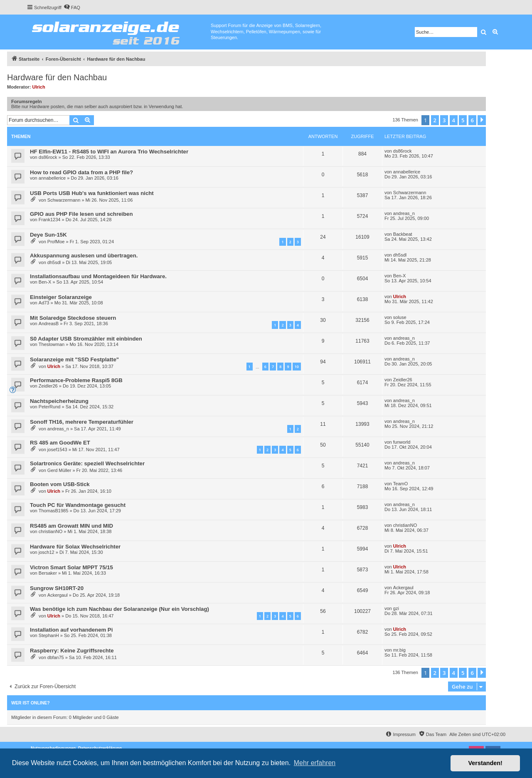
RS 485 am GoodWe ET (60, 443)
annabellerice (52, 178)
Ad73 (44, 303)
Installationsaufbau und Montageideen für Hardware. (98, 276)
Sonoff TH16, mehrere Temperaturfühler (82, 422)
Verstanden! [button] (485, 763)
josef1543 (57, 450)
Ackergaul (58, 595)
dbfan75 (56, 657)
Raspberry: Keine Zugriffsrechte (72, 651)
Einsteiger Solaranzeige (61, 297)
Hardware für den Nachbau (57, 77)
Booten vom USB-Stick (60, 484)
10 (297, 367)
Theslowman (52, 344)
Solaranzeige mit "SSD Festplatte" (74, 359)
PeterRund (50, 407)
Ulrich (39, 87)
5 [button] (463, 120)
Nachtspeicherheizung (59, 401)
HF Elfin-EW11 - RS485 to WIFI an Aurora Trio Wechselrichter (109, 152)
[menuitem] (72, 7)
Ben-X (45, 282)
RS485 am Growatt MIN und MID (71, 526)
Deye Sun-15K (48, 235)
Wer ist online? (31, 703)
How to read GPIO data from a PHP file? (81, 172)
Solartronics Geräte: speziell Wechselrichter (87, 463)
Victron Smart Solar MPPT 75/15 (71, 567)
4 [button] (454, 120)
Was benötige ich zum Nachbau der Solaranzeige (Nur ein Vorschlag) (119, 609)
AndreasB (49, 324)
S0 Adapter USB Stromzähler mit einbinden (86, 339)
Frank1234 (50, 220)
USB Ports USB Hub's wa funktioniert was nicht (92, 193)
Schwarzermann (64, 200)
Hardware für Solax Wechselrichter (75, 547)
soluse (400, 317)
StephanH (49, 635)
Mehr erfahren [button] (315, 763)
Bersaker (48, 573)
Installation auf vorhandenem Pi (71, 630)
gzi (396, 608)
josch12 (47, 552)
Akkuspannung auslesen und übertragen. (84, 256)
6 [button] (472, 120)
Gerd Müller (59, 470)
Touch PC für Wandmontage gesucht (78, 505)
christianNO (50, 531)
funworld (402, 442)
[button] (482, 120)
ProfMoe (56, 242)
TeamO (400, 484)
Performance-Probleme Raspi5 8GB (76, 380)
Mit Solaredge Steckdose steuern (73, 318)
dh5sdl (54, 262)
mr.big (399, 650)
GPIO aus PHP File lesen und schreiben (81, 214)
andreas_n (404, 213)
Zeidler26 (48, 386)
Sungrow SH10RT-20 (57, 588)
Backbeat (403, 234)
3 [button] (444, 120)
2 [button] (435, 120)
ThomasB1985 (54, 511)
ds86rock (48, 157)
